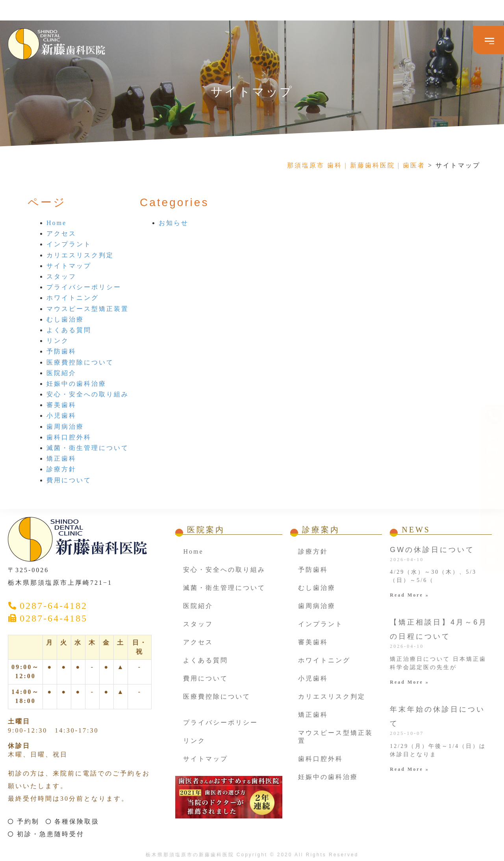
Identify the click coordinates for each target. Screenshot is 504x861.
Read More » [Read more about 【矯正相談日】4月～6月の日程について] (409, 682)
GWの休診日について (432, 550)
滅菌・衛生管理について (88, 448)
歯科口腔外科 (69, 437)
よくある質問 (69, 330)
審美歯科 (61, 405)
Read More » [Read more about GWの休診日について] (409, 595)
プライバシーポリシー (84, 287)
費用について (69, 480)
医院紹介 (61, 373)
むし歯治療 (65, 319)
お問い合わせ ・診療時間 (494, 336)
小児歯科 (61, 416)
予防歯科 (61, 351)
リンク (58, 341)
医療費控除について (80, 362)
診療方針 (61, 469)
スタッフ (61, 276)
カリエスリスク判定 (80, 255)
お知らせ (174, 223)
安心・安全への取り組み (88, 394)
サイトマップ (69, 266)
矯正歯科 (61, 458)
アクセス (61, 233)
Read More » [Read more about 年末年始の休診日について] (409, 769)
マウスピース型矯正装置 (88, 309)
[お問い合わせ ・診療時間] (494, 253)
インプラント (69, 244)
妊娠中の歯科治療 (76, 384)
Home (57, 223)
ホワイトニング (73, 298)
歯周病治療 (65, 427)
